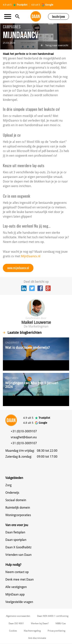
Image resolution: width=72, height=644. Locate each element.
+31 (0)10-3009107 (24, 431)
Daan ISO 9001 (16, 623)
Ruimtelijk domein (18, 508)
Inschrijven (58, 16)
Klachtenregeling (32, 631)
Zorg (8, 485)
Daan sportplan (16, 540)
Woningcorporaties (18, 515)
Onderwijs (12, 493)
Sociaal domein (16, 500)
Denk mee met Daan (19, 579)
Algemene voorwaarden (18, 616)
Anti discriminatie (37, 638)
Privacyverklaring (56, 631)
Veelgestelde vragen (19, 602)
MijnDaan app (15, 594)
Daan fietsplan (15, 532)
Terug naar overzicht (55, 45)
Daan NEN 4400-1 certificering (53, 616)
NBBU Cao (61, 623)
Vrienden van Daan (18, 555)
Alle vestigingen (16, 587)
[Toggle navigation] (9, 16)
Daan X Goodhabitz (18, 547)
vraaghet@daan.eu (24, 437)
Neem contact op (17, 572)
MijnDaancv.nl (31, 256)
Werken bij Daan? (40, 623)
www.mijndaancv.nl (18, 268)
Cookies (13, 631)
